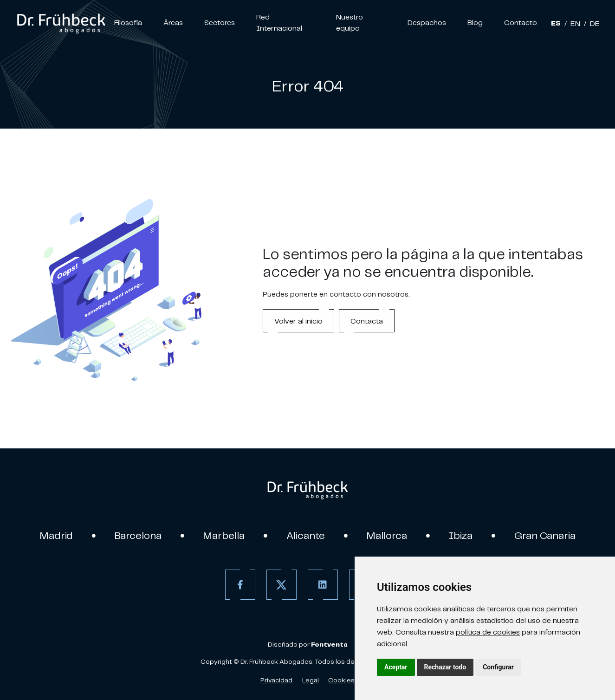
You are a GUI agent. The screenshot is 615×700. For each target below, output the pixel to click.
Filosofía (128, 22)
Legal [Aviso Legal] (311, 680)
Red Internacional (279, 22)
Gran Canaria (545, 535)
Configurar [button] (498, 667)
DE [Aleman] (595, 23)
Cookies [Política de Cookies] (341, 680)
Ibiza (461, 535)
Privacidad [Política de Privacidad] (276, 680)
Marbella (224, 535)
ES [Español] (556, 23)
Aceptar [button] (396, 667)
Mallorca (387, 535)
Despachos (427, 22)
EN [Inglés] (575, 23)
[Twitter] (282, 585)
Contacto (521, 22)
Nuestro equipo (350, 22)
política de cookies (488, 632)
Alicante (306, 535)
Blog (475, 22)
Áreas (173, 22)
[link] (61, 22)
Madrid (56, 535)
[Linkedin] (323, 585)
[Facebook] (240, 585)
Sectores (220, 22)
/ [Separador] (566, 23)
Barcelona (138, 535)
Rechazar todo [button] (445, 667)
